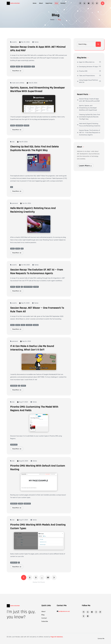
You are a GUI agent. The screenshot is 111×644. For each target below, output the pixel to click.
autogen (36, 287)
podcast (23, 386)
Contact (63, 3)
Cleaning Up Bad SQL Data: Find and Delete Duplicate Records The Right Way (34, 148)
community (29, 325)
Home (35, 3)
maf (33, 67)
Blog (56, 3)
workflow (26, 125)
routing (20, 504)
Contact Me (101, 639)
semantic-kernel (28, 287)
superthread (19, 125)
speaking (36, 325)
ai (22, 67)
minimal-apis (27, 67)
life (22, 249)
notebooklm (14, 386)
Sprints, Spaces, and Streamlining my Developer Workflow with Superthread (38, 89)
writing (13, 125)
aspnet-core (27, 504)
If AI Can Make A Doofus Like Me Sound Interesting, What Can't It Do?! (32, 348)
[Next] (54, 578)
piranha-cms (14, 445)
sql (12, 187)
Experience (49, 3)
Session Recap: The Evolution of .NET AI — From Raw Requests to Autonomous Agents (37, 271)
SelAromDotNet (13, 3)
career (12, 249)
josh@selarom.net (64, 611)
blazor (12, 325)
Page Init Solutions (57, 637)
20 (48, 578)
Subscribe (45, 621)
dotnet (13, 67)
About (41, 3)
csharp (18, 67)
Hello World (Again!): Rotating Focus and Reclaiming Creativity (33, 210)
